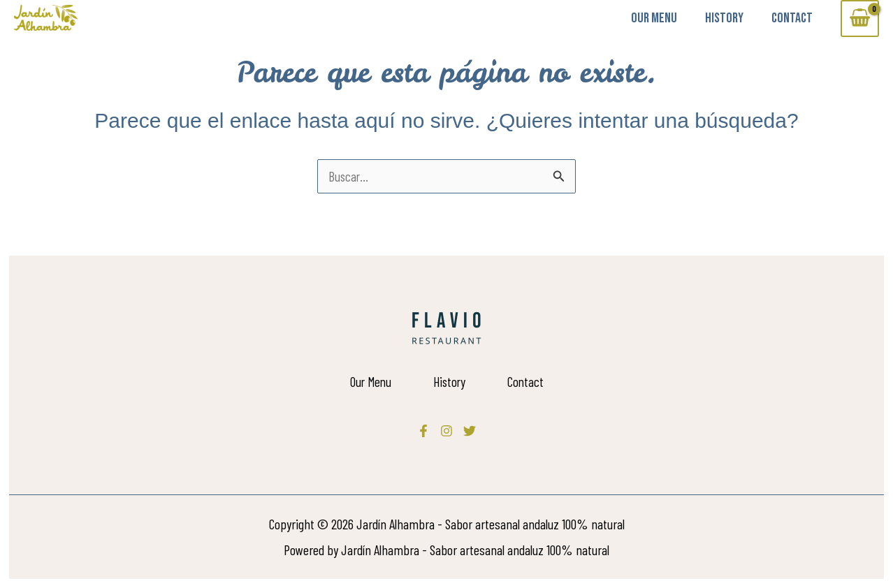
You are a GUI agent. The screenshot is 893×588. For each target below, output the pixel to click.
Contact (792, 18)
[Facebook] (423, 431)
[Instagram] (446, 431)
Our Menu (654, 18)
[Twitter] (470, 431)
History (724, 18)
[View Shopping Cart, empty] (860, 19)
